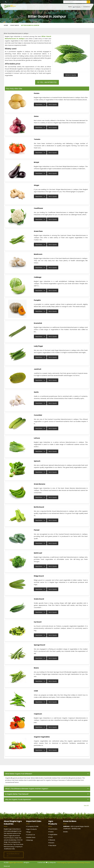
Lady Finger (38, 346)
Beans (36, 668)
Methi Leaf (38, 553)
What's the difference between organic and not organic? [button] (27, 789)
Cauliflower (38, 208)
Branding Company (84, 863)
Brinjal (36, 162)
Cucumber (38, 415)
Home (70, 7)
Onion (36, 116)
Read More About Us (13, 855)
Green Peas (38, 231)
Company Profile (32, 826)
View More (52, 845)
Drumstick (38, 323)
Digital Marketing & (73, 863)
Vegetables (15, 25)
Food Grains (53, 829)
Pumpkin (37, 300)
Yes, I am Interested (47, 82)
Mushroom (38, 254)
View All (86, 806)
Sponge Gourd (39, 645)
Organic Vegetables (42, 737)
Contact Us (86, 7)
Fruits (51, 837)
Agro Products (77, 7)
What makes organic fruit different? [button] (19, 774)
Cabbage (38, 277)
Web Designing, (62, 863)
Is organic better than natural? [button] (17, 794)
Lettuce (37, 438)
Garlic (36, 392)
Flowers (51, 843)
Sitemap (30, 840)
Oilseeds (52, 840)
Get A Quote (71, 75)
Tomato (37, 139)
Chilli (36, 691)
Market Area (31, 837)
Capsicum (38, 714)
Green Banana (40, 484)
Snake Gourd (39, 599)
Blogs (28, 832)
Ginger (37, 185)
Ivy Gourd (38, 622)
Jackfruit (38, 369)
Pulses (51, 832)
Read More (40, 104)
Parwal (37, 530)
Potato (37, 93)
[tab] (47, 774)
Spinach (37, 461)
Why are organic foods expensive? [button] (18, 799)
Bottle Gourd (39, 507)
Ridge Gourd (39, 576)
